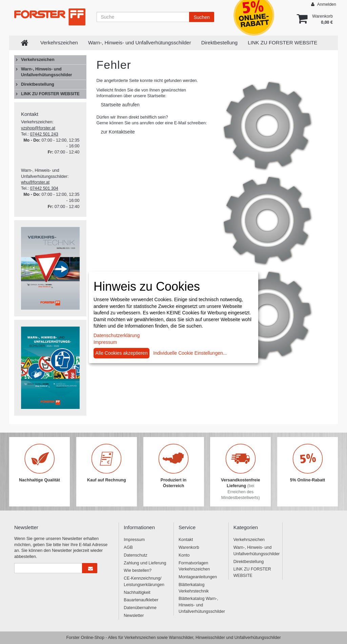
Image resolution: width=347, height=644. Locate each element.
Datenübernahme (140, 608)
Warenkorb (189, 547)
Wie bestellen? (138, 570)
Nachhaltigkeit (137, 593)
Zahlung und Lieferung (145, 563)
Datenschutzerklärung (117, 335)
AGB (128, 547)
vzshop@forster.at (38, 128)
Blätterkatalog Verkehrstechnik (194, 588)
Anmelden (324, 4)
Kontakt (186, 540)
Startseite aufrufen (120, 105)
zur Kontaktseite (118, 132)
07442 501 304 (44, 188)
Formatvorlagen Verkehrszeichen (194, 566)
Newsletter (134, 616)
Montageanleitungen (198, 577)
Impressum (134, 540)
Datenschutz (135, 555)
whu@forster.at (35, 182)
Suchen (201, 17)
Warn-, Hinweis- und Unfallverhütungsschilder (140, 43)
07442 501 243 (44, 134)
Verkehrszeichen (59, 43)
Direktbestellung (220, 43)
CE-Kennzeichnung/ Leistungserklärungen (144, 581)
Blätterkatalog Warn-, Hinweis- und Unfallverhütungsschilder (201, 605)
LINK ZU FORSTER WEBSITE (282, 43)
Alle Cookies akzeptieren (122, 353)
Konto (184, 555)
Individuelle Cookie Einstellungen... (190, 353)
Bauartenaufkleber (141, 600)
